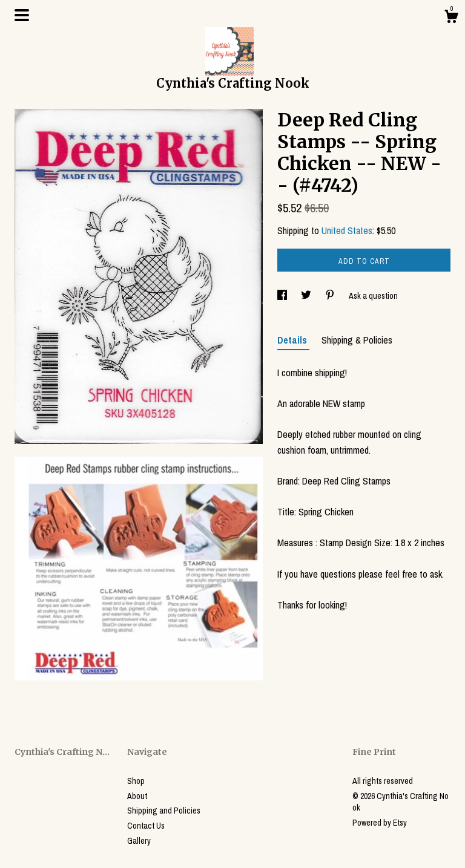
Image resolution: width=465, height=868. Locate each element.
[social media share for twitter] (307, 296)
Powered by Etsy (380, 823)
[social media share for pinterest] (331, 296)
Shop (136, 781)
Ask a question (373, 296)
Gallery (139, 841)
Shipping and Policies (164, 811)
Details (293, 340)
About (137, 796)
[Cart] (451, 18)
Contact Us (146, 826)
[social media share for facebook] (283, 296)
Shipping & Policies (357, 340)
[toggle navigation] (22, 15)
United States (347, 230)
